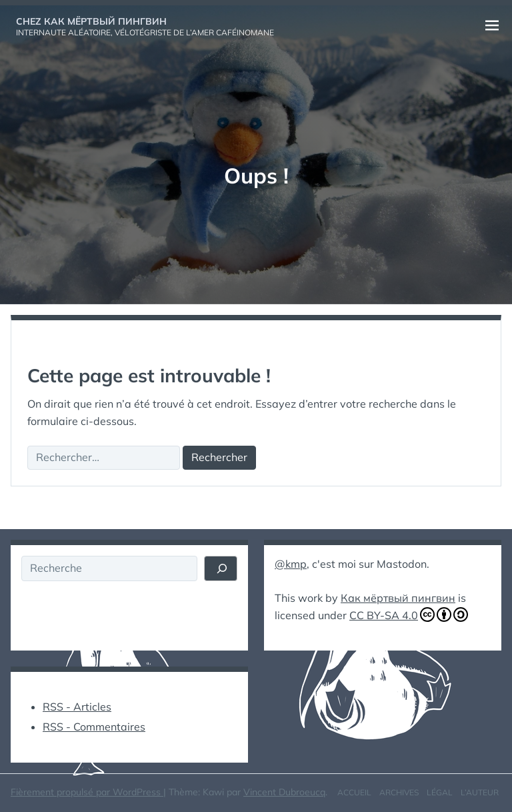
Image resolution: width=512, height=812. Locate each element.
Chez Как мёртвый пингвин (91, 21)
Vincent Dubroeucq (284, 792)
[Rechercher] (221, 568)
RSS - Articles (77, 707)
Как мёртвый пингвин (398, 598)
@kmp (291, 564)
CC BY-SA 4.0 (409, 615)
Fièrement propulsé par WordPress (87, 792)
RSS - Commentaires (94, 727)
